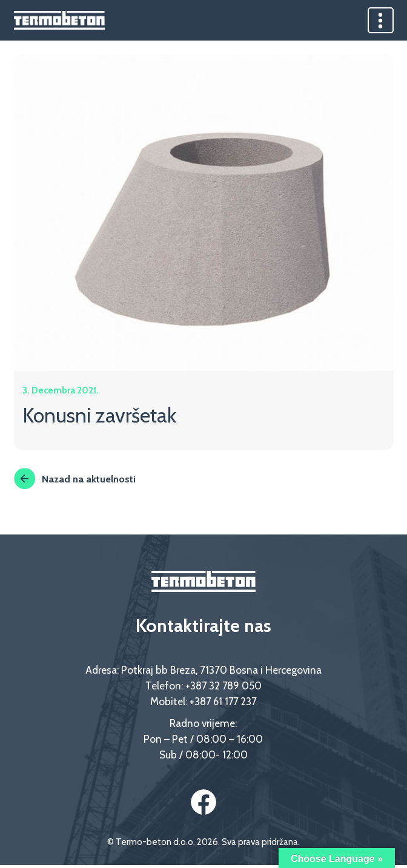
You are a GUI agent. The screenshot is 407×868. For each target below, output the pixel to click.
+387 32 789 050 (223, 687)
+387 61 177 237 (223, 703)
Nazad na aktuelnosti (76, 480)
